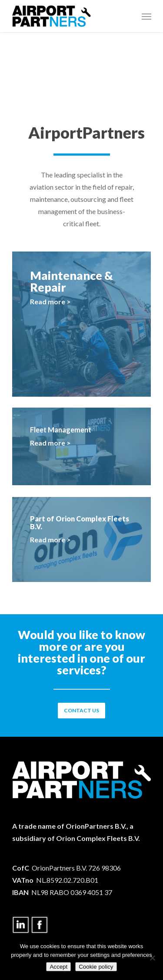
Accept (58, 967)
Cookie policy (96, 967)
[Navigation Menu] (146, 16)
